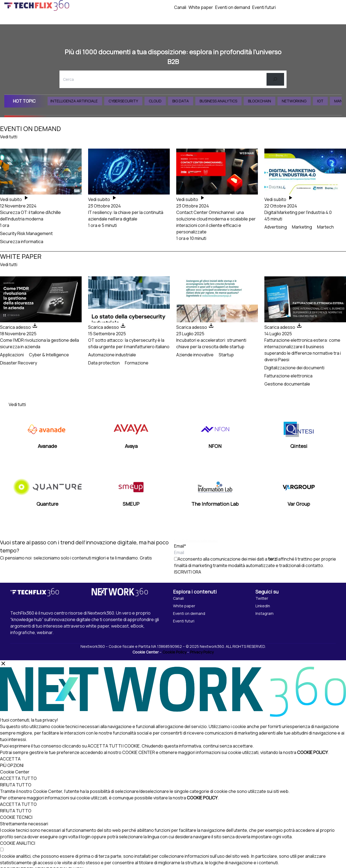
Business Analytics (224, 101)
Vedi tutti (9, 137)
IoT (326, 101)
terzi (273, 559)
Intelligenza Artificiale (80, 101)
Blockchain (265, 101)
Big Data (186, 101)
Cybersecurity (129, 101)
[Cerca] (275, 79)
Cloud (161, 101)
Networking (300, 101)
